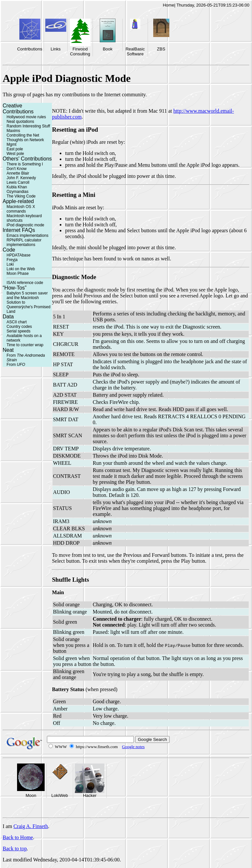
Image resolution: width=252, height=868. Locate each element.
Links (55, 49)
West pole (15, 154)
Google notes (133, 747)
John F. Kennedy (21, 178)
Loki (10, 264)
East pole (15, 149)
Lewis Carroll (18, 182)
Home (168, 5)
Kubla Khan (17, 187)
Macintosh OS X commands (21, 209)
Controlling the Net (23, 135)
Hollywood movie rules (26, 117)
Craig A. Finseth (31, 826)
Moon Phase (18, 274)
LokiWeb (60, 795)
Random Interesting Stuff (28, 126)
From (16, 365)
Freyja (12, 260)
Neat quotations (20, 122)
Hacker (90, 795)
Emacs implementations (27, 236)
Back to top (15, 849)
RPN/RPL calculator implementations (24, 242)
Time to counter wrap (25, 345)
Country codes (19, 327)
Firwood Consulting (80, 51)
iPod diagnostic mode (25, 225)
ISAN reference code (25, 283)
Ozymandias (18, 192)
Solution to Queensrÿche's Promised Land (29, 307)
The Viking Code (21, 196)
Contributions (30, 49)
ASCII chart (17, 322)
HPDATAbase (19, 255)
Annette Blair (18, 173)
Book (108, 49)
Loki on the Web (21, 269)
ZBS (161, 49)
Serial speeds (19, 331)
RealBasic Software (135, 51)
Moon (31, 795)
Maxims (13, 131)
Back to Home (18, 837)
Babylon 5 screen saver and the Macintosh (27, 295)
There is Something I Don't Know (25, 166)
